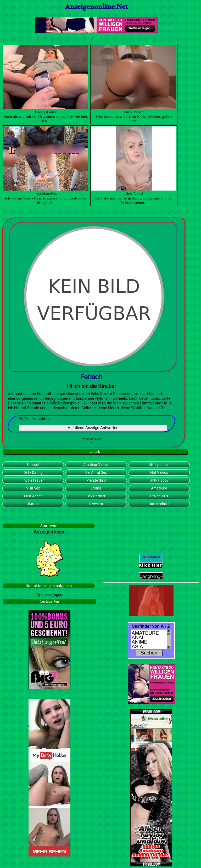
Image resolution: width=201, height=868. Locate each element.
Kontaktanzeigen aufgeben (49, 586)
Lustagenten (50, 601)
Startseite (49, 526)
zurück (95, 452)
